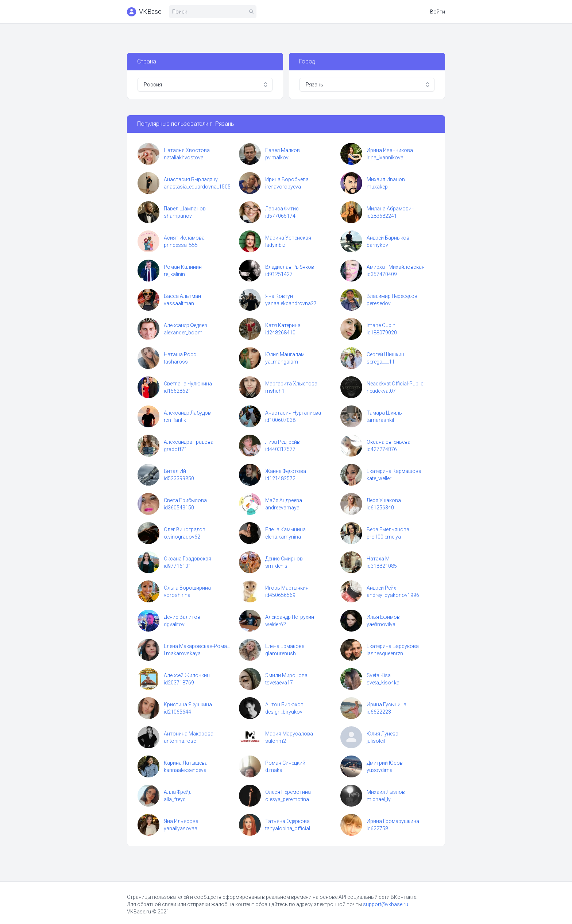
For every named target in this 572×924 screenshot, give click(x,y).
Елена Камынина (285, 529)
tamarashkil (380, 420)
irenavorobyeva (283, 187)
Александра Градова (189, 442)
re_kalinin (174, 274)
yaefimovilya (381, 624)
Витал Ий (175, 471)
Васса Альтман (182, 296)
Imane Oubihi (382, 325)
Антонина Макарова (189, 734)
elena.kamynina (283, 537)
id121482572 (280, 478)
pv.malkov (277, 158)
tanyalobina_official (288, 828)
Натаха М (378, 559)
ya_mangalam (282, 362)
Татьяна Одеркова (287, 821)
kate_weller (379, 478)
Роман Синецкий (285, 763)
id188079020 (382, 333)
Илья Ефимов (383, 617)
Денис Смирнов (284, 559)
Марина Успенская (288, 238)
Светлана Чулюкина (188, 384)
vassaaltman (179, 303)
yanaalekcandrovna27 (291, 303)
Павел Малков (283, 150)
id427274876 (382, 449)
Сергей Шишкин (385, 354)
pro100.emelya (384, 537)
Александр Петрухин (290, 617)
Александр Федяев (185, 325)
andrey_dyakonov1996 (393, 595)
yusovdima (380, 770)
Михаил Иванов (386, 179)
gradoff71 (175, 449)
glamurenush (281, 653)
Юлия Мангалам (285, 354)
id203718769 (179, 683)
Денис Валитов (182, 617)
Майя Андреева (284, 500)
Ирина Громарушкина (393, 821)
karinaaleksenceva (185, 770)
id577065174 (280, 216)
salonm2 (276, 741)
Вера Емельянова (388, 529)
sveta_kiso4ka (383, 683)
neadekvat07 (381, 391)
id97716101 (177, 566)
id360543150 (179, 508)
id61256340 (380, 508)
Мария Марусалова (289, 734)
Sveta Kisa (379, 675)
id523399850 (179, 478)
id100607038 (280, 420)
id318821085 (382, 566)
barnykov (377, 245)
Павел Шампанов (185, 209)
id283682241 (382, 216)
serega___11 (381, 362)
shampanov (178, 216)
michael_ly (379, 799)
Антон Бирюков (284, 704)
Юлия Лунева (382, 734)
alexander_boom (183, 333)
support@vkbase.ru (386, 904)
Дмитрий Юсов (385, 763)
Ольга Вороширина (187, 588)
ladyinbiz (275, 245)
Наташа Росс (180, 354)
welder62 (276, 624)
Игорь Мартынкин (287, 588)
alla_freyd (175, 799)
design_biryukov (284, 712)
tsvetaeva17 (279, 683)
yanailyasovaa (181, 828)
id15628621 (177, 391)
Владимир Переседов (392, 296)
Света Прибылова (185, 500)
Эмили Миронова (286, 675)
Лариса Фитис (282, 209)
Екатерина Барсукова (393, 646)
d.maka (274, 770)
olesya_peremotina (287, 799)
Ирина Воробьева (287, 179)
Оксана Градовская (188, 559)
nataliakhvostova (184, 158)
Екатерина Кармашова (394, 471)
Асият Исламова (184, 238)
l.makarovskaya (182, 653)
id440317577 (280, 449)
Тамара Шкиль (384, 413)
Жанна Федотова (286, 471)
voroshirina (177, 595)
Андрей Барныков (388, 238)
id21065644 (177, 712)
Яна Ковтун (279, 296)
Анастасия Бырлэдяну (191, 179)
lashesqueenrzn (385, 653)
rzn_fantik (175, 420)
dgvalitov (174, 624)
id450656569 (280, 595)
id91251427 (279, 274)
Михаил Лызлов (386, 792)
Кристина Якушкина (188, 704)
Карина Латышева (186, 763)
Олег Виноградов (185, 529)
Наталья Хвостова (187, 150)
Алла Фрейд (177, 792)
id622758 (377, 828)
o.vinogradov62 (182, 537)
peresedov (379, 303)
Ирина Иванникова (390, 150)
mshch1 (275, 391)
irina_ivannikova (385, 158)
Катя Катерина (283, 325)
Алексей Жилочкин (187, 675)
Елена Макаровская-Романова (198, 646)
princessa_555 (181, 245)
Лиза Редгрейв (283, 442)
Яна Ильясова (181, 821)
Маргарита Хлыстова (291, 384)
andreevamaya (282, 508)
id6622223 (379, 712)
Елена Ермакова (285, 646)
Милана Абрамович (391, 209)
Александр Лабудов (187, 413)
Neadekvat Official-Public (395, 384)
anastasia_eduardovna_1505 (197, 187)
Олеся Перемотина (288, 792)
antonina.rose (180, 741)
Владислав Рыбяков (290, 267)
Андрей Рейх (381, 588)
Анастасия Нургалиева (293, 413)
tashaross (176, 362)
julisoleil (376, 741)
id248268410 (280, 333)
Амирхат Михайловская (396, 267)
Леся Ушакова (384, 500)
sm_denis (276, 566)
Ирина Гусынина (387, 704)
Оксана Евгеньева (389, 442)
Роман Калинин (183, 267)
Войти (438, 12)
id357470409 (382, 274)
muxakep (377, 187)
